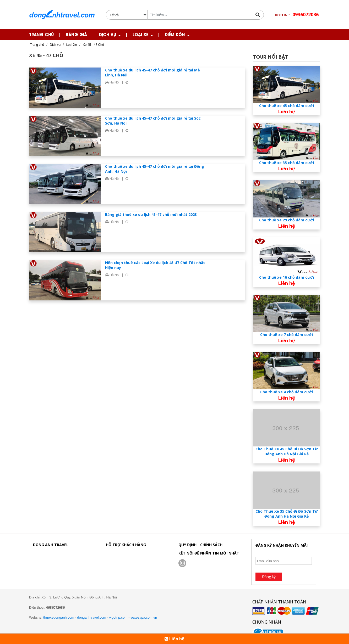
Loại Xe (140, 34)
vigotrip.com (118, 617)
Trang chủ (41, 34)
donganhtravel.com (92, 617)
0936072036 (306, 14)
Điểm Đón (175, 34)
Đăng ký (269, 577)
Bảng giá (76, 34)
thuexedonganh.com (59, 617)
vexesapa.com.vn (144, 617)
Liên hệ (174, 639)
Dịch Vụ (108, 34)
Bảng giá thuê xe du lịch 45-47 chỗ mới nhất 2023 (151, 214)
